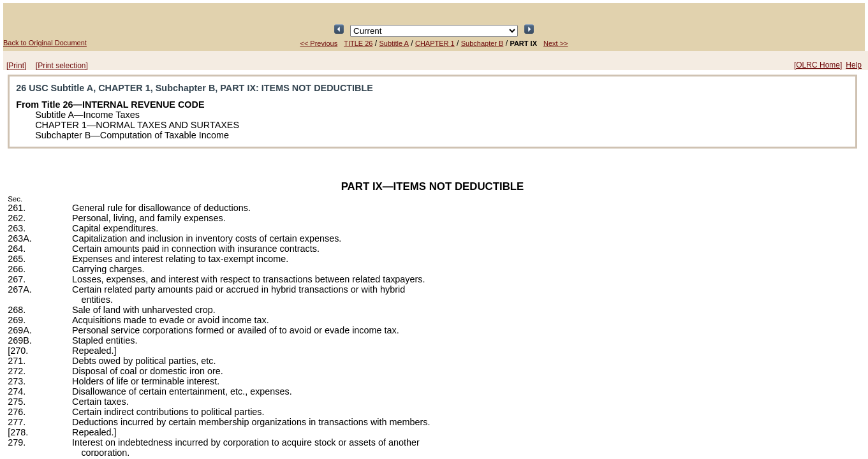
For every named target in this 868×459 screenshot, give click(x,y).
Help (854, 65)
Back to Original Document (45, 43)
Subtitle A (394, 43)
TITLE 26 (358, 43)
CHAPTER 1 (435, 43)
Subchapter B (482, 43)
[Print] (16, 66)
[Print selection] (62, 66)
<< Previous (319, 43)
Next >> (556, 43)
